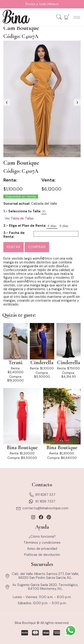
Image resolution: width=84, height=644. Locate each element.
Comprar (37, 247)
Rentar (14, 247)
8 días (64, 226)
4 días (52, 226)
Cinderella (42, 363)
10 (44, 212)
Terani (15, 363)
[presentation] (7, 102)
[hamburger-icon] (77, 17)
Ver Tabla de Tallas (19, 219)
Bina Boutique (22, 448)
